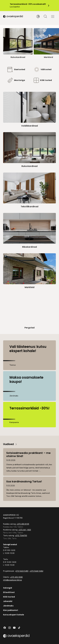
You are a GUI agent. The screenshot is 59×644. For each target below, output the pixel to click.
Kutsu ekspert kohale (14, 615)
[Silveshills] (16, 16)
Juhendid (8, 601)
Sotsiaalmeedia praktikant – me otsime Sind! (28, 454)
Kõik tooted (9, 597)
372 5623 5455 (22, 571)
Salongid (8, 588)
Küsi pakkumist (11, 610)
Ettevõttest (9, 592)
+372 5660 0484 (36, 571)
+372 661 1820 (25, 530)
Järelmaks (8, 606)
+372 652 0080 (16, 577)
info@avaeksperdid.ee (13, 580)
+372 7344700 (21, 536)
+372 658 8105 (23, 524)
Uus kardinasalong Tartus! (24, 481)
